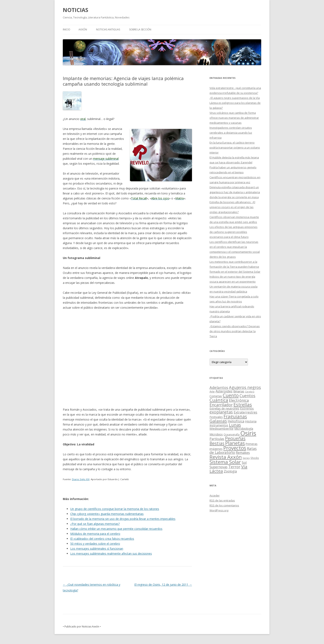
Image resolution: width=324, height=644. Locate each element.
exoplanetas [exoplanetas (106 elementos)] (221, 412)
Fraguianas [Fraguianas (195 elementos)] (235, 416)
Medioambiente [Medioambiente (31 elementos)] (222, 428)
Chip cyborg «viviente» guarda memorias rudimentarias (107, 514)
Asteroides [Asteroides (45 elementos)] (224, 391)
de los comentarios (224, 505)
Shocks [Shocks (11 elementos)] (255, 458)
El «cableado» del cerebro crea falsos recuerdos (102, 539)
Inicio (67, 29)
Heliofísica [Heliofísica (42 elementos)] (236, 421)
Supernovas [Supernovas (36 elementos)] (219, 467)
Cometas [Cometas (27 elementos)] (216, 396)
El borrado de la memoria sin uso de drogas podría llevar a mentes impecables (123, 519)
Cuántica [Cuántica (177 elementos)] (219, 400)
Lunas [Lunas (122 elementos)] (235, 425)
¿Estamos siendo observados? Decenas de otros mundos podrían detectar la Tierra (235, 331)
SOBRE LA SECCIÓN (140, 29)
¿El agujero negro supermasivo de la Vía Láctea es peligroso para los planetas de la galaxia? (235, 103)
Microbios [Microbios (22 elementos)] (216, 434)
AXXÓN (83, 29)
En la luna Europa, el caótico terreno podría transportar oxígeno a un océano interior (235, 148)
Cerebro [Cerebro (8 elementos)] (250, 392)
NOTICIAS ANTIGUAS (108, 29)
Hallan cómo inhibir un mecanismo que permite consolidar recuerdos (116, 529)
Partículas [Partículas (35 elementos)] (217, 439)
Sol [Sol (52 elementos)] (244, 462)
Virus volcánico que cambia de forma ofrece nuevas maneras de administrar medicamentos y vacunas (234, 118)
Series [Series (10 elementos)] (246, 458)
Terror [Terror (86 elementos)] (234, 467)
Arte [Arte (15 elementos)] (212, 391)
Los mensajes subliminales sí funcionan (97, 549)
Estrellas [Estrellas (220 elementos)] (243, 404)
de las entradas (222, 500)
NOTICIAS (76, 10)
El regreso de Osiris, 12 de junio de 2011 (163, 585)
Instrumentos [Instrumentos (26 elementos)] (219, 425)
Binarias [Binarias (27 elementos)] (239, 391)
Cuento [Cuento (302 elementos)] (231, 395)
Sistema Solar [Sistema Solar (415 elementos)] (225, 462)
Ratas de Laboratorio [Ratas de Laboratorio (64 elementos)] (233, 450)
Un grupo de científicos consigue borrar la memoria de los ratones (115, 509)
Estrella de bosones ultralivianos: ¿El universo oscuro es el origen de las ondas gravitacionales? (232, 207)
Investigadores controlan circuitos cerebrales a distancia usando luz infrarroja (231, 133)
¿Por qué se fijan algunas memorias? (95, 524)
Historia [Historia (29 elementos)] (251, 421)
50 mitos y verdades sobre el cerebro (95, 544)
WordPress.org (219, 510)
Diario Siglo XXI (81, 479)
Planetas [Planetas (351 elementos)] (235, 443)
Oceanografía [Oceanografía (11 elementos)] (232, 434)
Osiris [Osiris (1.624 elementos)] (248, 433)
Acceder (215, 495)
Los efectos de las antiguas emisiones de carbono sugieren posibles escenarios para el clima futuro (233, 232)
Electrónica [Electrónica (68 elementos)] (239, 400)
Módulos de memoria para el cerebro (95, 534)
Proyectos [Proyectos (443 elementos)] (235, 448)
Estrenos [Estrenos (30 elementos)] (247, 408)
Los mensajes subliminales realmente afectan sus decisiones (111, 553)
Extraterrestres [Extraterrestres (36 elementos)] (245, 412)
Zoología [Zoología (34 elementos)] (230, 471)
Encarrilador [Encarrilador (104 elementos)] (221, 405)
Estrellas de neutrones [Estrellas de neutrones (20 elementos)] (224, 408)
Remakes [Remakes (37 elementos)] (243, 453)
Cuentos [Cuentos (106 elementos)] (247, 396)
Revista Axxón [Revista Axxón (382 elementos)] (226, 457)
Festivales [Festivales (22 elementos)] (216, 417)
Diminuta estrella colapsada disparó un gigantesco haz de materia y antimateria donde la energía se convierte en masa (235, 192)
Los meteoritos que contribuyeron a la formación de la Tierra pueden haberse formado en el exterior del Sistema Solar (235, 267)
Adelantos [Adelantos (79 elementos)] (219, 387)
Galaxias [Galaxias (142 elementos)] (218, 421)
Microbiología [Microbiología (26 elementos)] (244, 428)
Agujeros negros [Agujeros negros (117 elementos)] (245, 387)
